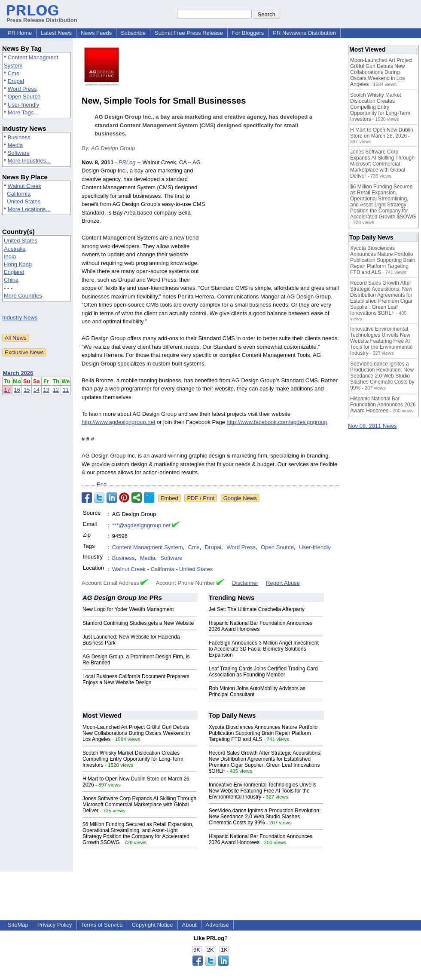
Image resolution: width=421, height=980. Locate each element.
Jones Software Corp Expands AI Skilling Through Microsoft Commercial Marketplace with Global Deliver (139, 805)
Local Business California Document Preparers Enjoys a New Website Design (136, 679)
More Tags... (23, 112)
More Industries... (29, 161)
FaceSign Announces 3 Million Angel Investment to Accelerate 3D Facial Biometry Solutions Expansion (264, 649)
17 (7, 390)
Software (19, 153)
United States (24, 201)
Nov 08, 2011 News (372, 426)
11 (66, 390)
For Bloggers (248, 33)
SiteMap (18, 925)
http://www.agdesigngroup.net (118, 422)
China (11, 280)
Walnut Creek (24, 186)
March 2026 (18, 373)
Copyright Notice (152, 925)
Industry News (20, 318)
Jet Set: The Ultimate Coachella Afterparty (257, 609)
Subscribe (133, 33)
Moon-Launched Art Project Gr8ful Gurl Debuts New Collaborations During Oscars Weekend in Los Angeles (136, 733)
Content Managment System (148, 547)
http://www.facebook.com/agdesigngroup (277, 422)
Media (15, 145)
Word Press (22, 89)
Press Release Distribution (42, 17)
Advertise (217, 925)
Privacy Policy (55, 925)
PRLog (127, 162)
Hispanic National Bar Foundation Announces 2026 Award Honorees (383, 405)
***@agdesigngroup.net (141, 525)
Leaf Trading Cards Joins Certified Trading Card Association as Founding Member (263, 672)
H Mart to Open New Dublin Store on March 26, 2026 (382, 133)
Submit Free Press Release (189, 33)
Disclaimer (245, 583)
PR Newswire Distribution (304, 33)
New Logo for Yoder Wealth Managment (128, 609)
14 (37, 390)
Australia (15, 249)
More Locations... (29, 209)
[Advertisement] (275, 221)
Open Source (24, 97)
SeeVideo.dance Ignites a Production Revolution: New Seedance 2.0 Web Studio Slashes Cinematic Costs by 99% (265, 817)
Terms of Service (102, 925)
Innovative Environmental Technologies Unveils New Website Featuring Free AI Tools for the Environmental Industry (263, 791)
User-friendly (24, 105)
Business (19, 137)
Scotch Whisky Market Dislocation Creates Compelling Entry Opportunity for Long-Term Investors (133, 759)
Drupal (16, 81)
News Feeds (96, 33)
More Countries (23, 296)
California (19, 194)
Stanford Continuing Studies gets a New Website (138, 623)
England (14, 272)
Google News (240, 498)
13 (46, 390)
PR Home (20, 33)
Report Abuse (283, 583)
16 (17, 390)
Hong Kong (18, 264)
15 (27, 390)
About (189, 925)
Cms (14, 73)
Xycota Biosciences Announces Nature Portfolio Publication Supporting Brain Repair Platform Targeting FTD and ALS (263, 733)
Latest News (56, 33)
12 (56, 390)
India (10, 257)
